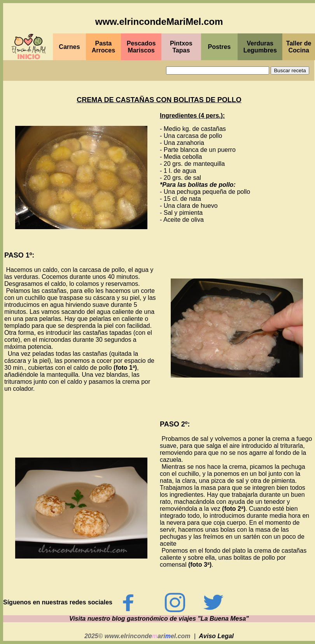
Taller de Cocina (299, 47)
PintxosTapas (181, 47)
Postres (220, 47)
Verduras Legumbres (260, 47)
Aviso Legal (216, 636)
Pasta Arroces (103, 47)
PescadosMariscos (141, 47)
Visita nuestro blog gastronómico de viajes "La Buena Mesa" (159, 619)
